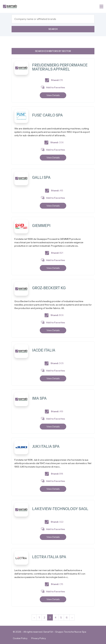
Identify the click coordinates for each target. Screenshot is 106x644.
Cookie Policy (20, 638)
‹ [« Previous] (34, 617)
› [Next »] (72, 617)
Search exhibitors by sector (53, 51)
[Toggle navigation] (102, 6)
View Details (53, 95)
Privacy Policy (39, 638)
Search (53, 29)
